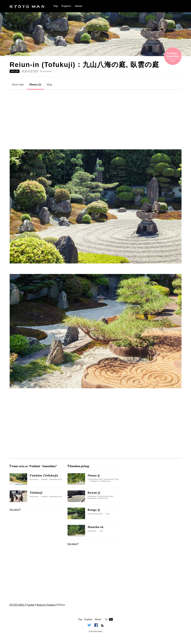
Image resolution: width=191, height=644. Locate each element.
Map (49, 84)
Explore (66, 6)
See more (15, 509)
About (79, 6)
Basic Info (18, 84)
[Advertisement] (96, 120)
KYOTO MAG (96, 631)
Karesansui (46, 71)
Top (56, 6)
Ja (106, 619)
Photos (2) (35, 84)
